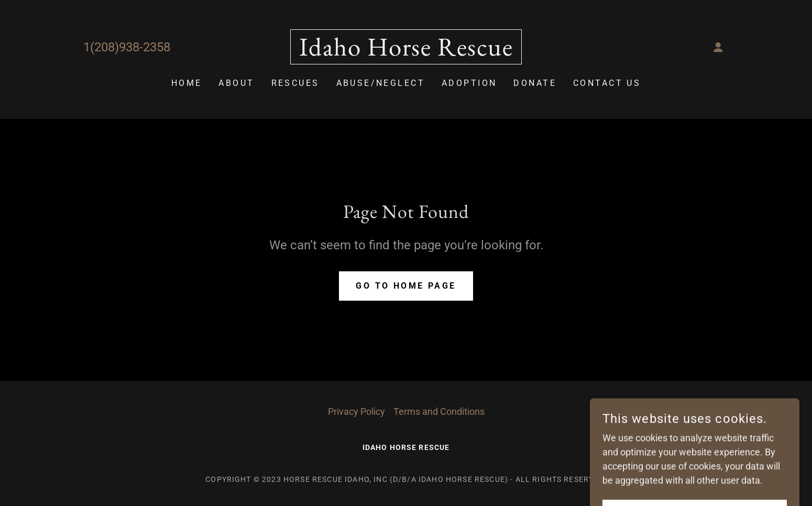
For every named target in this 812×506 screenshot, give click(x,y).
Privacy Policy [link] (356, 411)
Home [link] (187, 83)
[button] (718, 47)
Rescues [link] (295, 83)
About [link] (236, 83)
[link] (406, 52)
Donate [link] (535, 83)
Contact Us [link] (607, 83)
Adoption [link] (469, 83)
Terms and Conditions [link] (439, 411)
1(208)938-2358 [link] (127, 47)
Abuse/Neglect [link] (381, 83)
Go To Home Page (406, 286)
